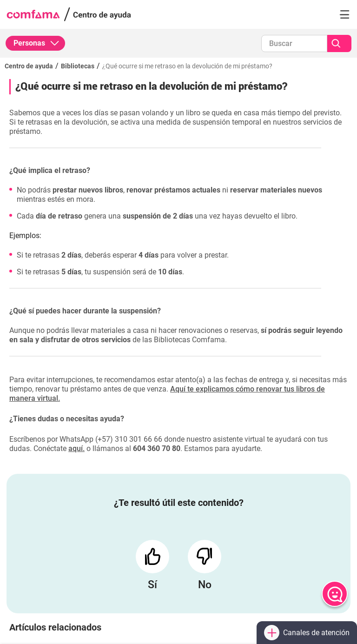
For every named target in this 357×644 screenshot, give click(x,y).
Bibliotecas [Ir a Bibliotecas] (78, 66)
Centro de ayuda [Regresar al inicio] (29, 66)
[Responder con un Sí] (152, 557)
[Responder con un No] (205, 557)
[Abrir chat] (335, 594)
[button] (344, 14)
